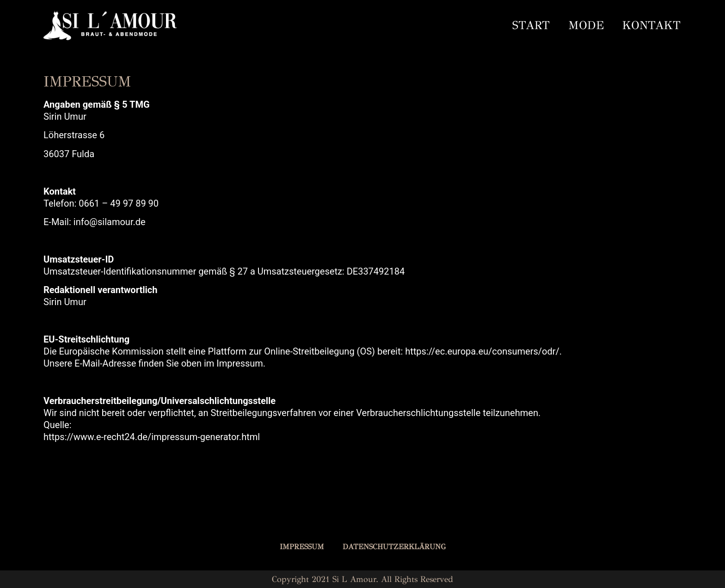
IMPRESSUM (302, 547)
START (531, 25)
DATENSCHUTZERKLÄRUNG (394, 547)
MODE (586, 25)
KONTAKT (651, 25)
